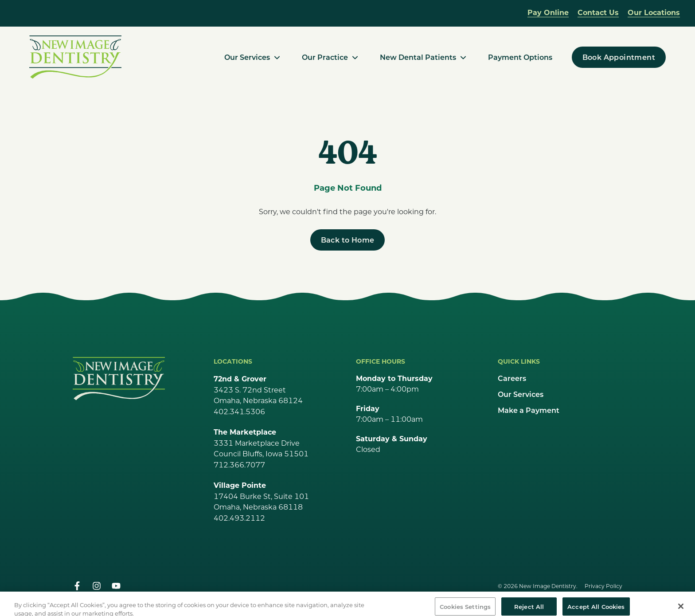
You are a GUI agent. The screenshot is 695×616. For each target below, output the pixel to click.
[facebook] (77, 586)
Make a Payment (529, 410)
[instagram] (97, 586)
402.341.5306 (239, 411)
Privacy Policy (603, 586)
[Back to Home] (348, 240)
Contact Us (598, 12)
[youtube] (116, 586)
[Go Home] (119, 379)
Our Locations (654, 12)
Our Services (521, 394)
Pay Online (548, 12)
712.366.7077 (239, 465)
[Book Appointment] (619, 57)
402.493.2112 (239, 518)
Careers (512, 378)
